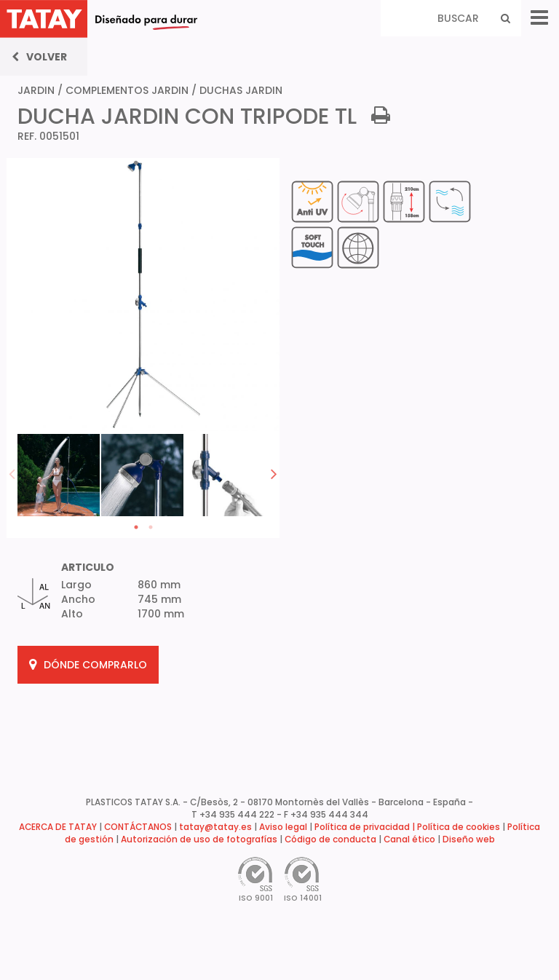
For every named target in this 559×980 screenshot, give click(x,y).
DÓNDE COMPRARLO (88, 665)
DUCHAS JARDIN (241, 90)
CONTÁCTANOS (138, 827)
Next (274, 473)
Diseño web (469, 839)
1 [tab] (136, 527)
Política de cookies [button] (459, 827)
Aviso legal (283, 827)
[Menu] (539, 18)
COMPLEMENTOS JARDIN (127, 90)
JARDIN (36, 90)
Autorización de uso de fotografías (199, 839)
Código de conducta (330, 839)
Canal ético (409, 839)
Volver (39, 57)
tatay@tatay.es (215, 827)
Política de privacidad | (366, 827)
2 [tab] (151, 527)
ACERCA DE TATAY (58, 827)
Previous (12, 473)
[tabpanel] (59, 474)
